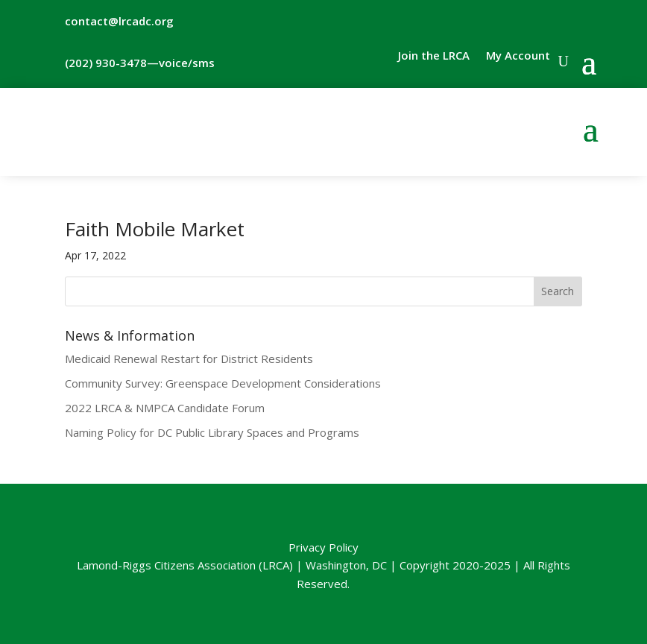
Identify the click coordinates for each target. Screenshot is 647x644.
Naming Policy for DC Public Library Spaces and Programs (212, 432)
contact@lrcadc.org (119, 21)
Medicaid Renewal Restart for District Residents (189, 359)
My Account (518, 56)
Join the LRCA (434, 56)
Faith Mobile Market (155, 229)
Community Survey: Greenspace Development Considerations (223, 383)
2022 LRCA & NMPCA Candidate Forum (165, 408)
